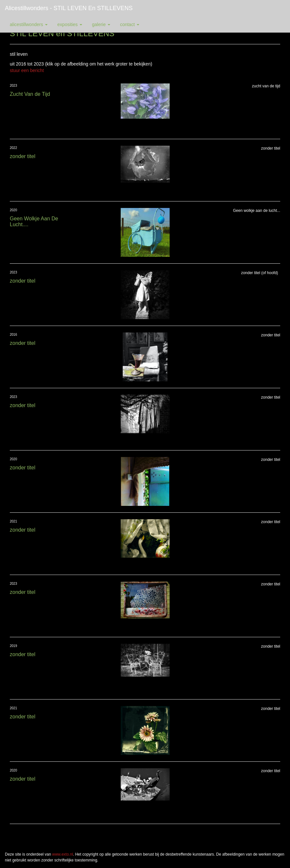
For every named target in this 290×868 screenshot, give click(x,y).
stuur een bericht (27, 70)
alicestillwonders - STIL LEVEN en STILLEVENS (69, 8)
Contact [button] (130, 24)
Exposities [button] (70, 24)
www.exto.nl (63, 854)
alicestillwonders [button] (29, 24)
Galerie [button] (101, 24)
